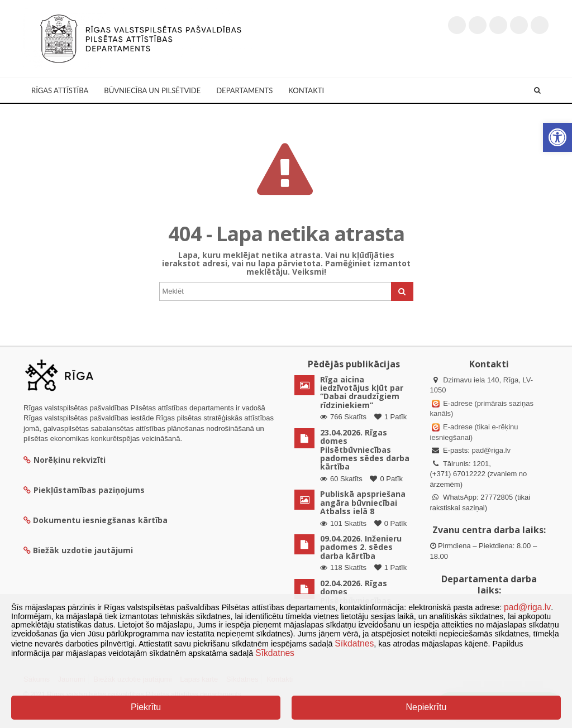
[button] (557, 137)
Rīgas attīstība (60, 90)
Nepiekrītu (426, 707)
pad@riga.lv (491, 450)
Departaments (244, 90)
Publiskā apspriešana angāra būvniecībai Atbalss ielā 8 (363, 502)
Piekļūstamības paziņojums (84, 490)
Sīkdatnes (354, 643)
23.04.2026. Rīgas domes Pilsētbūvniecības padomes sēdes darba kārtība (365, 450)
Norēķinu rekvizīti (65, 460)
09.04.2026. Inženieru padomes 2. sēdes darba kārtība (361, 547)
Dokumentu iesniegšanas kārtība (100, 520)
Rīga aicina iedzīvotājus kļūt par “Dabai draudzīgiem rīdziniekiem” (362, 392)
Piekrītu (146, 707)
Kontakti (306, 90)
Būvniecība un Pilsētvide (152, 90)
